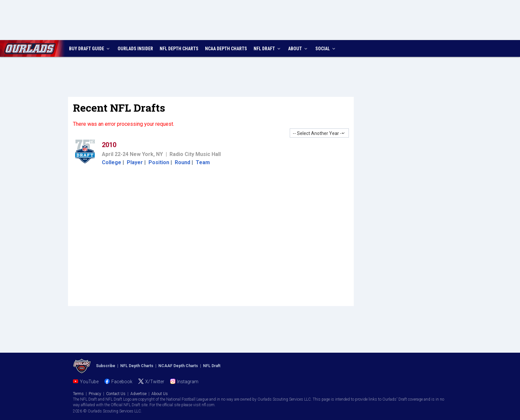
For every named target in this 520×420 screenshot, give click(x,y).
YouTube (89, 382)
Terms (78, 394)
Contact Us (116, 394)
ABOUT (298, 49)
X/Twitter (155, 382)
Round (182, 162)
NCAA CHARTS (226, 49)
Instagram (188, 382)
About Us (160, 394)
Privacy (95, 394)
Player (135, 162)
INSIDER (135, 49)
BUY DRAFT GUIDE (90, 49)
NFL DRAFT (268, 49)
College (112, 162)
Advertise (138, 394)
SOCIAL (326, 49)
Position (159, 162)
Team (203, 162)
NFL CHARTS (179, 49)
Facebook (122, 382)
